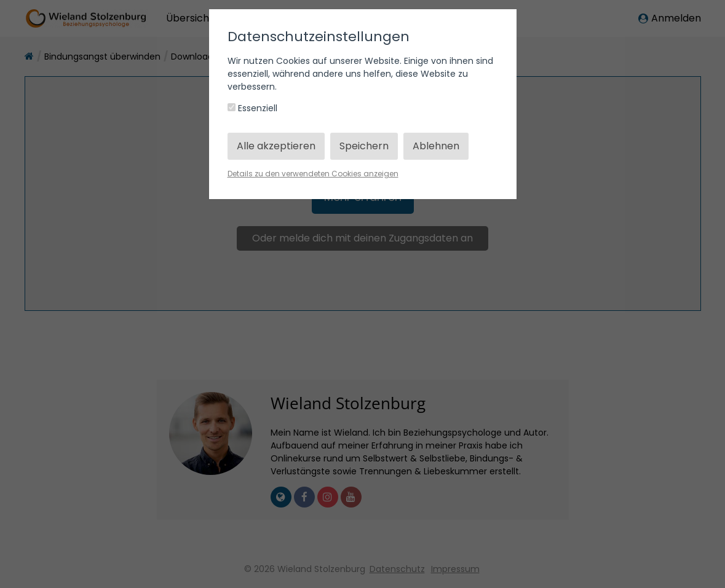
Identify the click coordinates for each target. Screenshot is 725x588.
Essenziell (252, 108)
